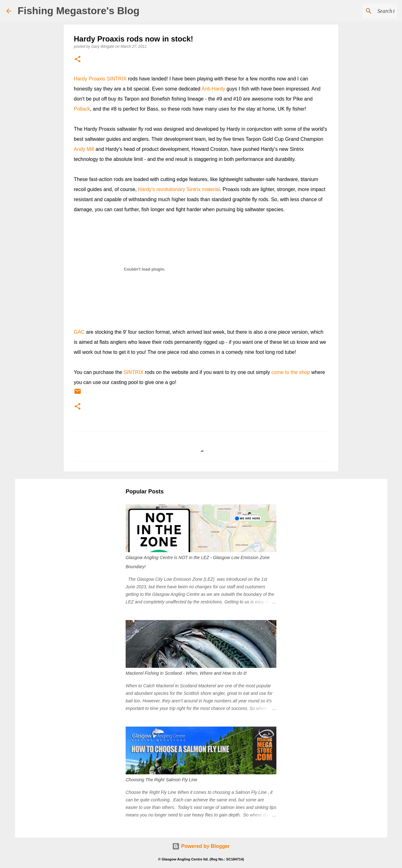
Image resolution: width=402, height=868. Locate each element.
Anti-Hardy (213, 89)
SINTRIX (134, 372)
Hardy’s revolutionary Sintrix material (179, 189)
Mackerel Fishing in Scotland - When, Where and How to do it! (186, 673)
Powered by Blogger (201, 846)
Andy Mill (84, 149)
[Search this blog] (364, 11)
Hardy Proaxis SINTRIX (100, 79)
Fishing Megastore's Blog (79, 11)
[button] (78, 60)
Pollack (82, 109)
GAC (79, 332)
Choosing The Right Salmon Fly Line (161, 780)
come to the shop (291, 372)
